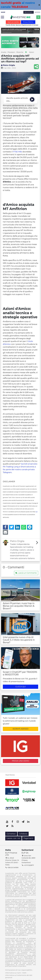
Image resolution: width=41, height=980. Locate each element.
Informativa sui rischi (13, 973)
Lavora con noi (13, 838)
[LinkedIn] (18, 527)
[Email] (5, 532)
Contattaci (11, 834)
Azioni (32, 52)
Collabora (23, 834)
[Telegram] (30, 527)
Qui (37, 512)
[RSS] (12, 826)
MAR (24, 973)
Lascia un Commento (26, 573)
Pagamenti (28, 838)
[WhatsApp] (24, 527)
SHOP (3, 12)
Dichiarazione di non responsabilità (19, 970)
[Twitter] (12, 527)
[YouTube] (7, 822)
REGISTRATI (29, 12)
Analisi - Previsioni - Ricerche (12, 52)
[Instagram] (18, 822)
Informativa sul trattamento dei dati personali (19, 976)
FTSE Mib (18, 152)
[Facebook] (5, 527)
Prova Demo (28, 22)
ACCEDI (38, 12)
